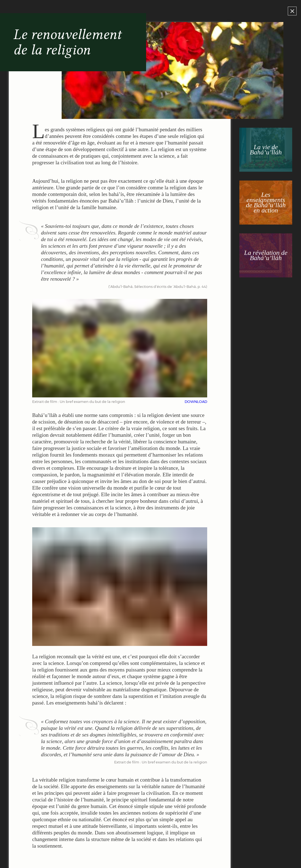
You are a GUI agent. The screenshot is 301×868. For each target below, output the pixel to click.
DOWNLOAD (196, 402)
